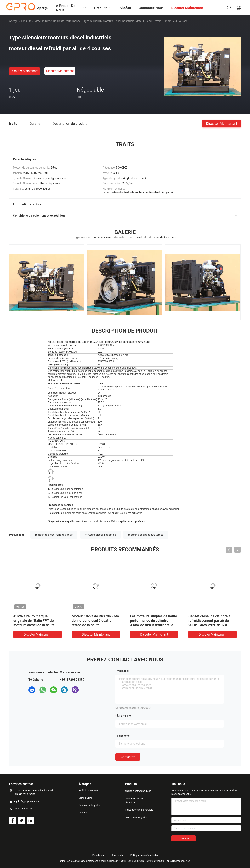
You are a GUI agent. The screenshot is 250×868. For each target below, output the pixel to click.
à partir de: (124, 716)
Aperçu (13, 21)
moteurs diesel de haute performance (57, 21)
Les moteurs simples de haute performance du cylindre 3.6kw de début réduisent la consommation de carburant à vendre (153, 625)
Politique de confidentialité (144, 855)
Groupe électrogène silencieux (135, 800)
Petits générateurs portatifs (139, 810)
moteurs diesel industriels (100, 535)
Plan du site (98, 855)
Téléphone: (124, 736)
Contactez (128, 757)
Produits (26, 21)
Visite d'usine (85, 798)
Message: (123, 671)
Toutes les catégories (136, 817)
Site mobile (117, 855)
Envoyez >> (183, 838)
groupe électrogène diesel (138, 791)
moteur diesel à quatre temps (146, 535)
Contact (83, 813)
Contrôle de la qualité (90, 805)
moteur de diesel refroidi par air (54, 535)
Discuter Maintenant (25, 71)
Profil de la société (88, 791)
